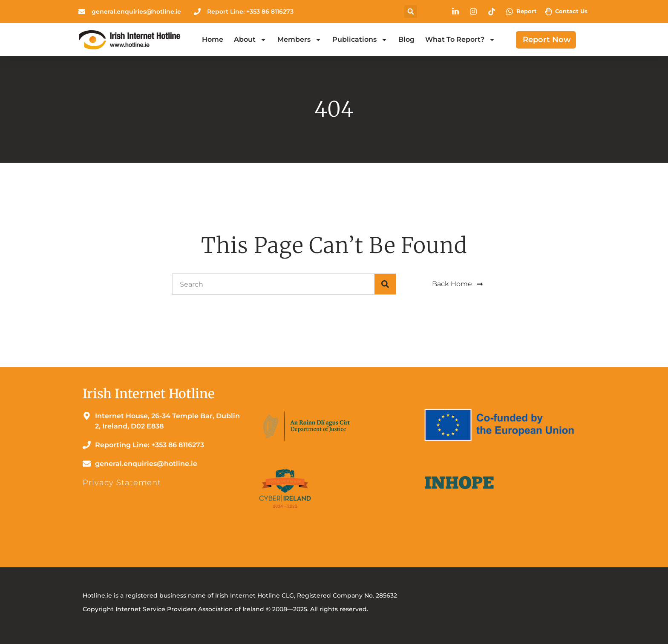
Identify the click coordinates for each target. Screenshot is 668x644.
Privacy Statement (122, 483)
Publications (360, 40)
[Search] (385, 284)
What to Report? (460, 40)
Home (213, 39)
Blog (406, 39)
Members (299, 40)
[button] (411, 11)
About (250, 40)
